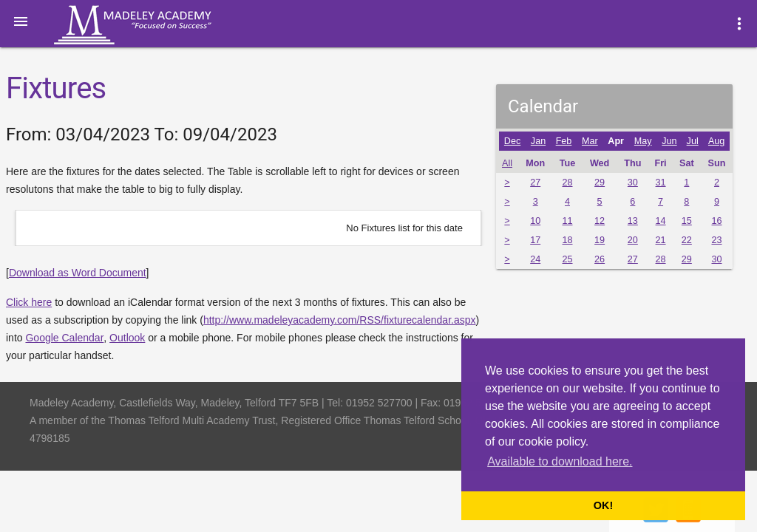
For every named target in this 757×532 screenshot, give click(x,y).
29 (600, 183)
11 (567, 221)
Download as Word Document (78, 273)
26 (600, 259)
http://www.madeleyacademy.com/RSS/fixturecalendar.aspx (340, 320)
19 (600, 240)
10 (535, 221)
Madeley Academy (153, 25)
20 (633, 240)
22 (687, 240)
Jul (693, 141)
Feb (564, 141)
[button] (21, 21)
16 (716, 221)
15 (687, 221)
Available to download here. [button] (560, 461)
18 (567, 240)
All (507, 163)
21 (661, 240)
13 (633, 221)
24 (535, 259)
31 (661, 183)
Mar (590, 141)
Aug (716, 141)
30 (633, 183)
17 (535, 240)
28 (567, 183)
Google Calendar (64, 338)
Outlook (127, 338)
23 (716, 240)
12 (600, 221)
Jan (538, 141)
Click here (29, 302)
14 (661, 221)
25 (567, 259)
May (643, 141)
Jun (669, 141)
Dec (512, 141)
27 (535, 183)
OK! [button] (603, 505)
